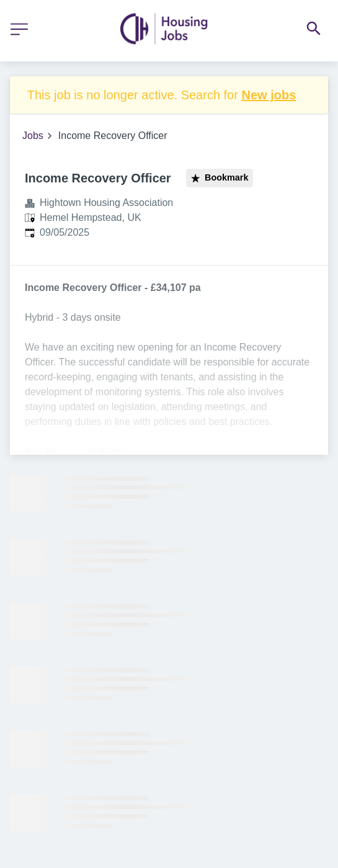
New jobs (269, 95)
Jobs (33, 136)
